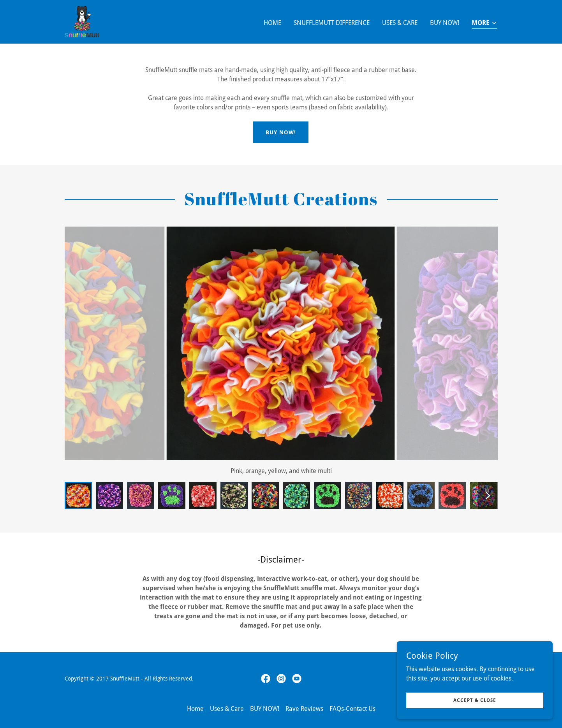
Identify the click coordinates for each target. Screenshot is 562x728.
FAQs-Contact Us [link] (352, 709)
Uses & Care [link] (400, 23)
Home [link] (272, 23)
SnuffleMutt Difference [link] (332, 23)
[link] (82, 21)
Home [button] (195, 709)
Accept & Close (475, 700)
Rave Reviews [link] (304, 709)
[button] (484, 24)
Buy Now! (281, 132)
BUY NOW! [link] (445, 23)
